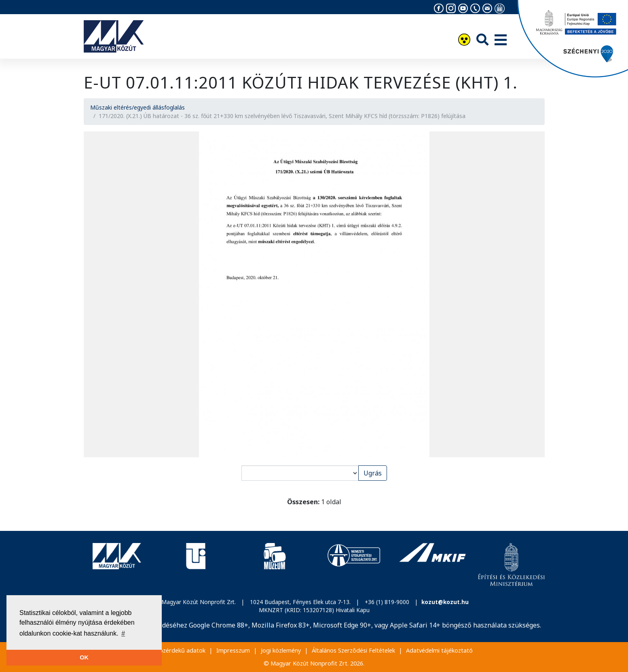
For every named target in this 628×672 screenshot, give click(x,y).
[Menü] (501, 40)
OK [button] (84, 657)
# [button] (123, 633)
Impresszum (233, 650)
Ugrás (373, 473)
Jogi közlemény (281, 650)
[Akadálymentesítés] (464, 41)
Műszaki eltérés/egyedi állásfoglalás (137, 107)
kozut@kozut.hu (445, 602)
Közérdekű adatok (181, 650)
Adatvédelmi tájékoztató (439, 650)
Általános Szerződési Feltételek (353, 650)
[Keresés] (482, 39)
